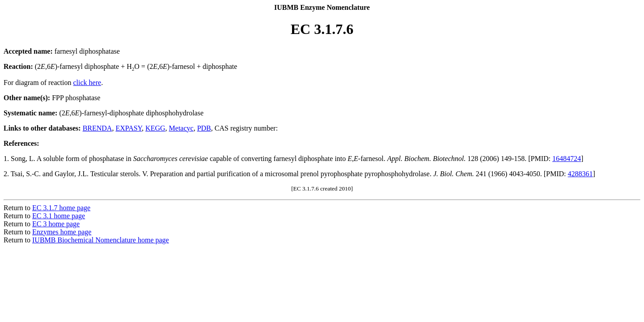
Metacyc (181, 128)
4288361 (580, 174)
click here (87, 83)
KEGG (155, 128)
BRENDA (97, 128)
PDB (204, 128)
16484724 (567, 159)
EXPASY (129, 128)
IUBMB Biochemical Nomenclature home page (101, 240)
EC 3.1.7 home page (61, 208)
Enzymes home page (62, 232)
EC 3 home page (56, 224)
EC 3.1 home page (59, 216)
